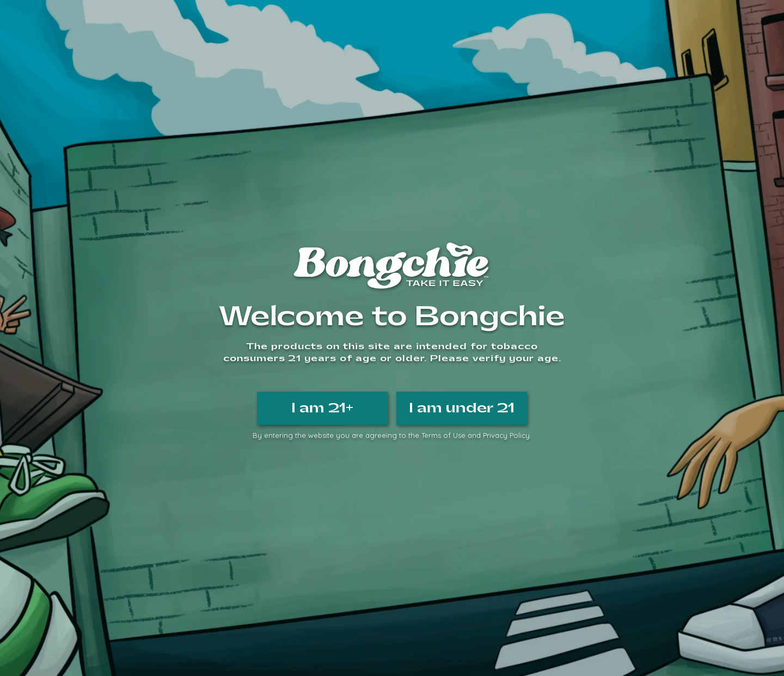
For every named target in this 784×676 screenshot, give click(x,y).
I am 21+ (322, 408)
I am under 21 (462, 408)
